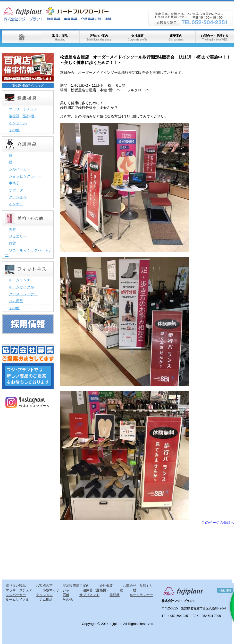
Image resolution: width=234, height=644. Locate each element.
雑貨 (12, 243)
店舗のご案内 (99, 38)
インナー (16, 204)
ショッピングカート (25, 176)
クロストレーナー (23, 294)
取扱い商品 (60, 38)
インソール (18, 123)
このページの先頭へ (218, 523)
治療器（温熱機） (23, 116)
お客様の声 (44, 586)
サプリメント (89, 595)
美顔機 (115, 595)
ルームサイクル (21, 287)
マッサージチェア (23, 109)
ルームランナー (21, 280)
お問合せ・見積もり (215, 38)
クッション (18, 197)
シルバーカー (20, 169)
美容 (12, 229)
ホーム (21, 37)
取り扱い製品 (16, 586)
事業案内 (176, 38)
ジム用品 (16, 301)
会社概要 (137, 38)
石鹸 (66, 595)
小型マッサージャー (58, 590)
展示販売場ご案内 (76, 586)
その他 (14, 130)
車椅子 (14, 183)
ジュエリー (18, 236)
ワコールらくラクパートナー (28, 252)
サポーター (18, 190)
